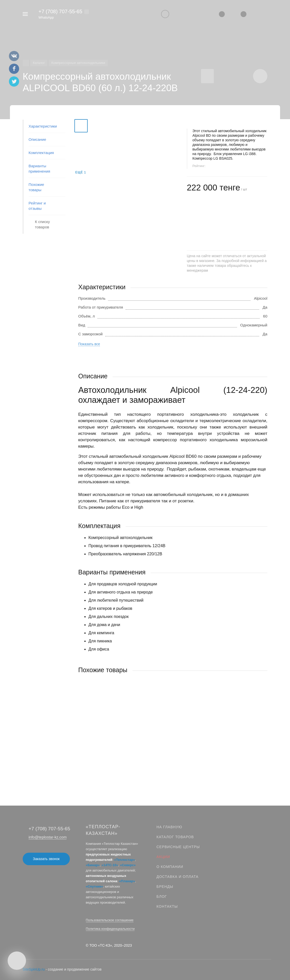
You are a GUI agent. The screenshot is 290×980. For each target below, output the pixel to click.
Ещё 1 (81, 172)
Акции (163, 857)
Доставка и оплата (177, 877)
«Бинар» (93, 865)
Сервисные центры (178, 847)
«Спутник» (95, 886)
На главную (169, 827)
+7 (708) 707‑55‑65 (60, 11)
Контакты (167, 906)
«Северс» (128, 865)
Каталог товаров (175, 837)
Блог (162, 896)
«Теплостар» (124, 860)
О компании (170, 867)
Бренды (165, 887)
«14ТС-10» (110, 865)
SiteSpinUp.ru (34, 969)
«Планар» (127, 881)
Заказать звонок (46, 859)
